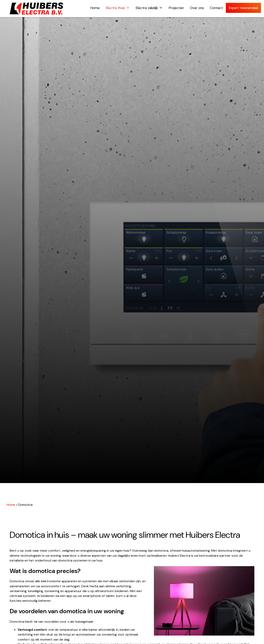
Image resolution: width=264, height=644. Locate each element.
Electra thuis (118, 8)
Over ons (197, 8)
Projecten (176, 8)
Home (95, 8)
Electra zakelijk (149, 8)
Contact (216, 8)
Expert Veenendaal (243, 8)
